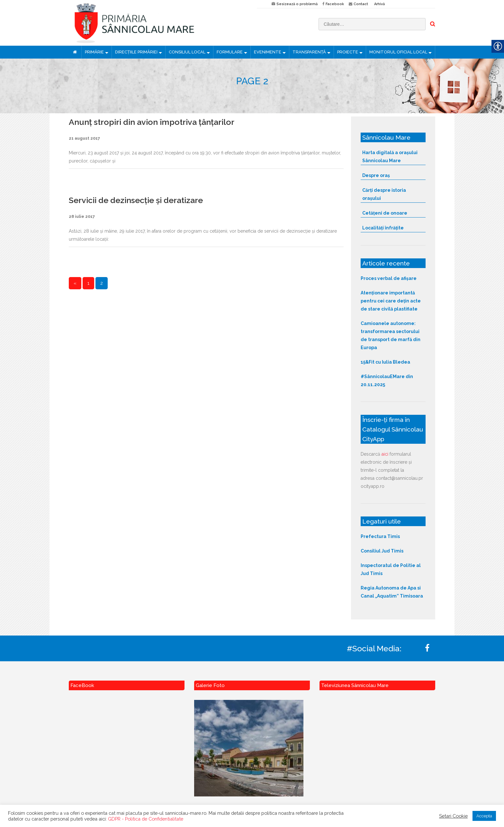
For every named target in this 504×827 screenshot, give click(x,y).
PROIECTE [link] (348, 52)
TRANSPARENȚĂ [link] (309, 52)
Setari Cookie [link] (453, 816)
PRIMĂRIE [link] (94, 52)
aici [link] (385, 454)
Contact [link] (361, 4)
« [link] (75, 283)
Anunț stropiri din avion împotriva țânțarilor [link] (152, 122)
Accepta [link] (484, 816)
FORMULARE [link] (230, 52)
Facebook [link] (335, 4)
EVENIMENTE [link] (268, 52)
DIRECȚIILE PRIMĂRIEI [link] (136, 52)
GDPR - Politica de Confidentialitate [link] (146, 819)
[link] (158, 23)
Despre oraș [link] (376, 175)
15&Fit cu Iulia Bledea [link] (385, 362)
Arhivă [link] (379, 4)
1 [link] (88, 283)
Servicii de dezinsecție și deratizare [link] (136, 200)
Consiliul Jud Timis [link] (382, 551)
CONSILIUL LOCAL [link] (187, 52)
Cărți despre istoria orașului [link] (384, 194)
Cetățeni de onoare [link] (385, 213)
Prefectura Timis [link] (380, 536)
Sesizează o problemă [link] (297, 4)
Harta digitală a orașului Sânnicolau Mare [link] (390, 157)
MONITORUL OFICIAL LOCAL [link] (398, 52)
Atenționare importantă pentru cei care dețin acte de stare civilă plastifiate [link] (391, 301)
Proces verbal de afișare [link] (389, 278)
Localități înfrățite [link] (383, 228)
